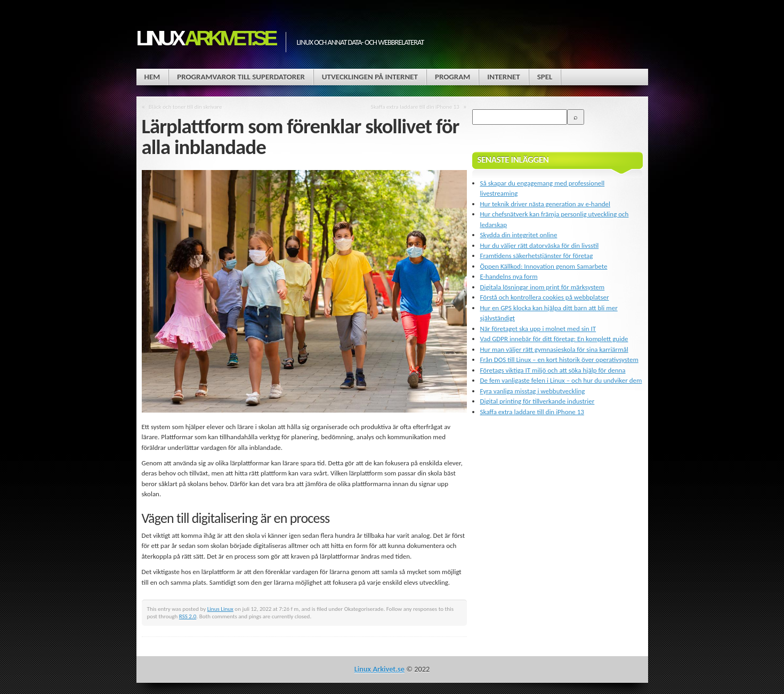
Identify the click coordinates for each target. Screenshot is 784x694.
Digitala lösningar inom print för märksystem (543, 287)
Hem (152, 77)
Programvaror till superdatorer (241, 77)
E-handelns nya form (509, 276)
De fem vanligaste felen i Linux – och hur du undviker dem (561, 380)
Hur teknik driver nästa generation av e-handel (545, 204)
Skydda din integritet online (519, 235)
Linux (206, 38)
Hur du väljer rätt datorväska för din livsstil (540, 245)
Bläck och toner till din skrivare (185, 107)
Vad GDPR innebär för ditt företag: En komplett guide (554, 339)
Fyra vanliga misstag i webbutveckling (533, 391)
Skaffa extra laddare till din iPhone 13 (415, 107)
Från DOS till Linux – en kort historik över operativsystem (559, 360)
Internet (503, 77)
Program (452, 77)
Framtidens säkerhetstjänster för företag (537, 256)
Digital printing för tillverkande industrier (538, 401)
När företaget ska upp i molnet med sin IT (538, 329)
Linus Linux (220, 609)
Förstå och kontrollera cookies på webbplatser (545, 297)
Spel (545, 77)
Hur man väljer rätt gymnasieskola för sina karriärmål (554, 349)
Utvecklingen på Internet (370, 77)
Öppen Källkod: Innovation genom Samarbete (544, 266)
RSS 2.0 (188, 616)
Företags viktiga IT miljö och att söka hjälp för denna (553, 370)
